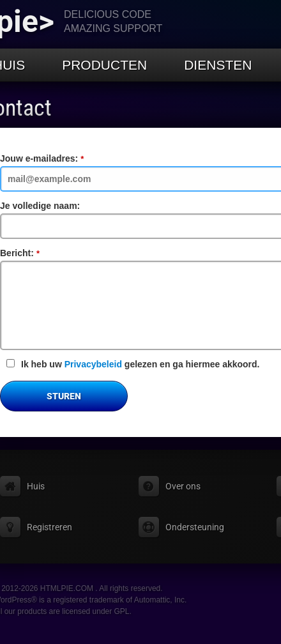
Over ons (183, 486)
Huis (36, 486)
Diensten (218, 65)
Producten (104, 65)
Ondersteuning (195, 527)
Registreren (49, 527)
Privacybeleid (93, 364)
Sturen (64, 396)
